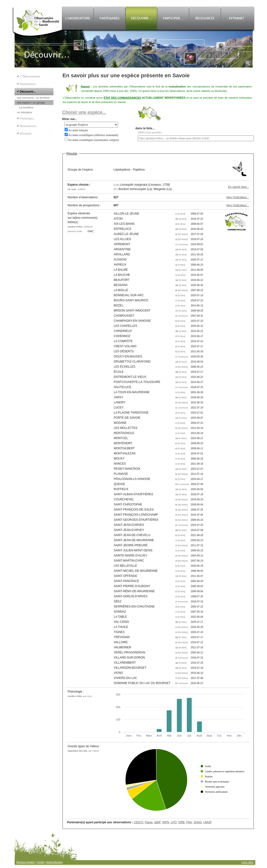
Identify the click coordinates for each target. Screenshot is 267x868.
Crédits (41, 862)
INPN (166, 822)
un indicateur (25, 112)
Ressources (28, 126)
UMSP (208, 822)
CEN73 (138, 822)
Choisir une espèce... (84, 112)
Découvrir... (28, 92)
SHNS (198, 822)
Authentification (54, 862)
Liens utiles (247, 862)
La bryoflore (26, 107)
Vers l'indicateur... (238, 197)
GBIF (157, 822)
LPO (174, 822)
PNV (189, 822)
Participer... (28, 119)
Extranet (26, 134)
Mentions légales (26, 862)
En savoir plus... (238, 187)
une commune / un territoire (33, 98)
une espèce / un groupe (31, 103)
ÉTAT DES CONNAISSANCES (122, 98)
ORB (181, 822)
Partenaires (28, 84)
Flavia (149, 822)
